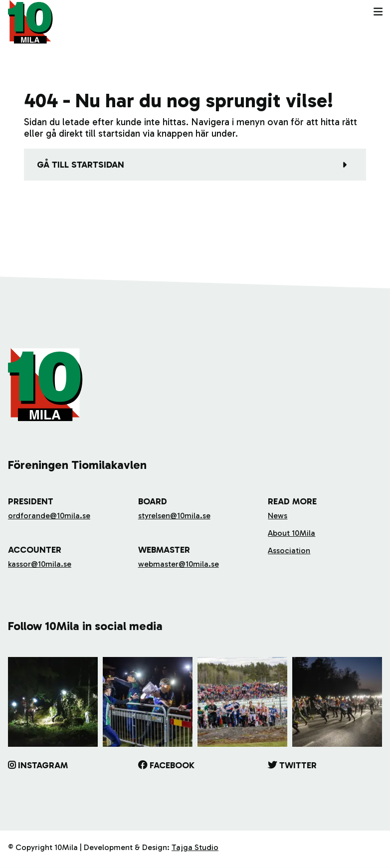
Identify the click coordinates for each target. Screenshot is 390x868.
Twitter (298, 765)
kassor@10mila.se (40, 564)
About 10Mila (292, 533)
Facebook (172, 765)
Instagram (43, 765)
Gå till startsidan (81, 165)
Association (289, 550)
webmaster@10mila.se (179, 564)
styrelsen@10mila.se (174, 516)
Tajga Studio (195, 847)
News (278, 516)
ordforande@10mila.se (49, 516)
